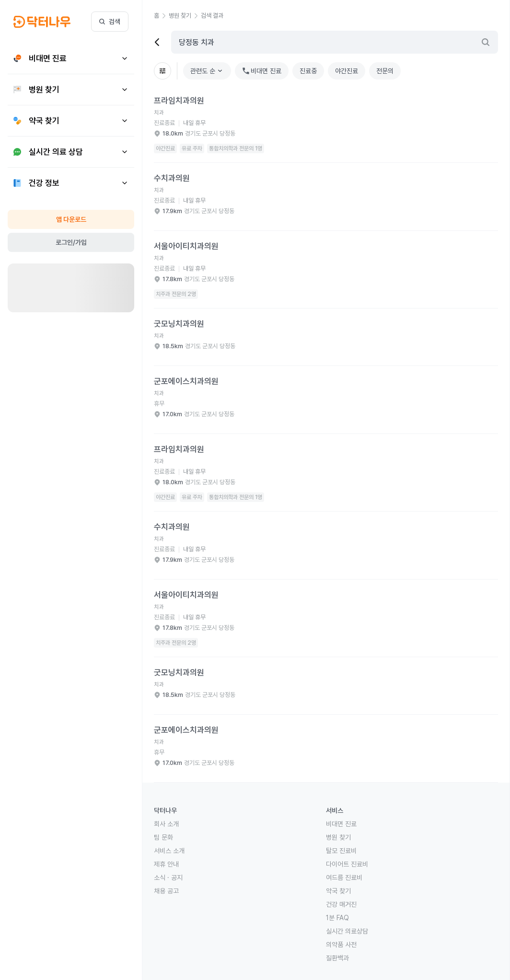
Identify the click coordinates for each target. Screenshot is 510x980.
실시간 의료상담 (347, 931)
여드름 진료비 (344, 877)
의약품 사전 (341, 945)
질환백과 (337, 958)
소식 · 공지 (168, 877)
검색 (110, 22)
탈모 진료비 (341, 851)
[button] (161, 16)
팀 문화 (163, 837)
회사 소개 (166, 824)
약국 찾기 (338, 891)
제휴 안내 (166, 864)
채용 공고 (166, 891)
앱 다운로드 (71, 219)
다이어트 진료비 (347, 864)
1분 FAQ (337, 918)
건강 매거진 (341, 904)
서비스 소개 (169, 851)
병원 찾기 (338, 837)
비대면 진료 (341, 824)
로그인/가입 (71, 242)
